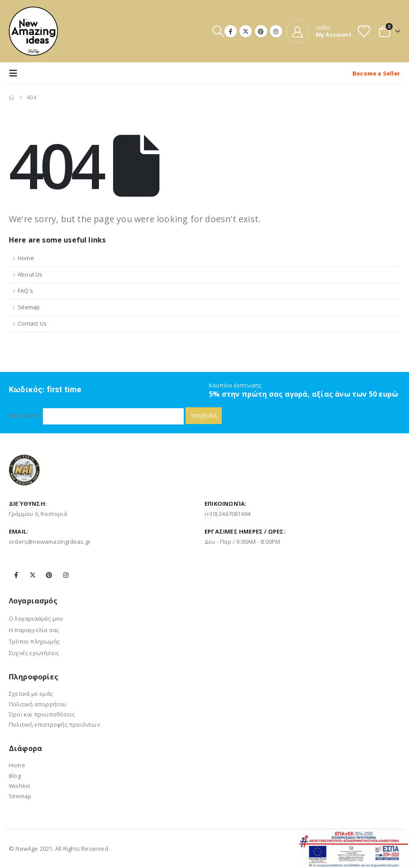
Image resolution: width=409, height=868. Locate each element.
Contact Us (32, 324)
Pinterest (49, 575)
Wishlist (20, 786)
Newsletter (96, 415)
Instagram (66, 575)
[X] (246, 31)
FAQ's (25, 291)
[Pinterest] (261, 31)
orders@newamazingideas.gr (50, 542)
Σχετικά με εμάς (31, 694)
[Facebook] (231, 31)
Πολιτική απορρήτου (38, 704)
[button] (218, 31)
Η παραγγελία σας (34, 630)
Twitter (33, 575)
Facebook (16, 575)
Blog (15, 776)
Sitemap (29, 307)
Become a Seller (376, 73)
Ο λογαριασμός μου (36, 618)
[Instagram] (276, 31)
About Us (30, 275)
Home (26, 258)
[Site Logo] (33, 31)
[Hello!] (319, 31)
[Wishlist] (364, 31)
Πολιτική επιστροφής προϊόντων (54, 724)
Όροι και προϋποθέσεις (42, 714)
